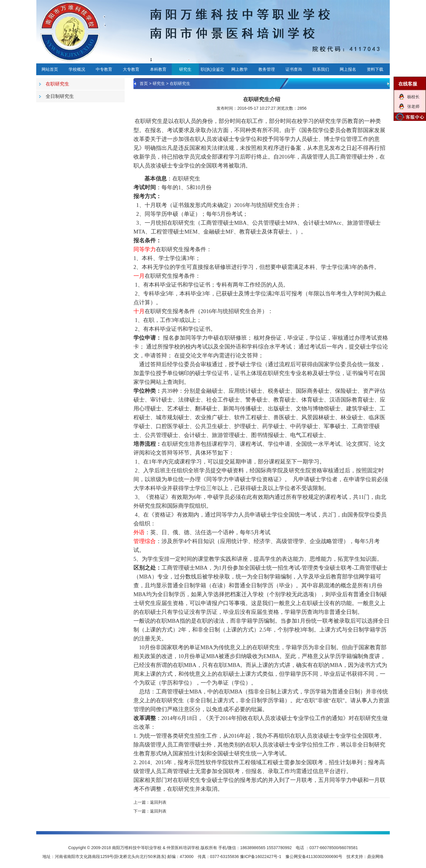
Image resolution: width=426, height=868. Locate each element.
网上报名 (348, 69)
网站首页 (50, 69)
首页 (144, 83)
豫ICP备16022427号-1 (261, 857)
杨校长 (413, 97)
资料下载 (375, 69)
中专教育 (104, 69)
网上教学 (240, 69)
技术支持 (355, 857)
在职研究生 (180, 83)
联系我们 (321, 69)
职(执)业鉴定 (212, 69)
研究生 (185, 69)
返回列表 (158, 802)
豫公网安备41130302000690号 (314, 857)
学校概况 (77, 69)
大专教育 (131, 69)
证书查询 (294, 69)
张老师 (413, 106)
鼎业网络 (375, 857)
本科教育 (158, 69)
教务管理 (267, 69)
